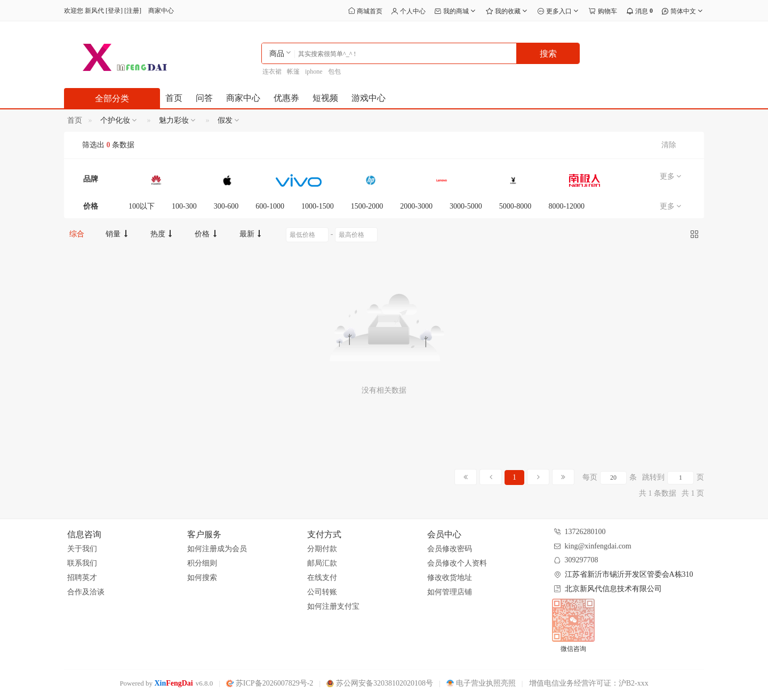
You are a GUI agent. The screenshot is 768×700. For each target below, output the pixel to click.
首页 (174, 98)
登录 (114, 11)
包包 (334, 71)
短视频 (325, 98)
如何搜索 (202, 578)
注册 (133, 11)
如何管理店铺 (450, 592)
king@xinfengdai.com (598, 546)
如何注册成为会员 (217, 549)
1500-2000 (367, 206)
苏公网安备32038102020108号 (380, 683)
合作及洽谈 (86, 592)
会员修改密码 (450, 549)
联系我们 (82, 563)
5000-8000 (515, 206)
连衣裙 (272, 71)
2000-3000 (416, 206)
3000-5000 (466, 206)
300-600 (226, 206)
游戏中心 (369, 98)
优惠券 (286, 98)
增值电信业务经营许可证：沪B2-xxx (589, 683)
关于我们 (82, 549)
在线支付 (322, 578)
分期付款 (322, 549)
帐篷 (293, 71)
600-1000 (270, 206)
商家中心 (161, 11)
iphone (314, 71)
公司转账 (322, 592)
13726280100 (585, 532)
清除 (669, 145)
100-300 (184, 206)
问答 (204, 98)
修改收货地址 (450, 578)
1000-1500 (318, 206)
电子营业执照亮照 (481, 683)
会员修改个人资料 (457, 563)
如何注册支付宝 (333, 606)
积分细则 (202, 563)
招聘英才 (82, 578)
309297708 (582, 560)
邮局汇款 (322, 563)
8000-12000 (566, 206)
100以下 (142, 206)
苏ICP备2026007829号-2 (270, 683)
